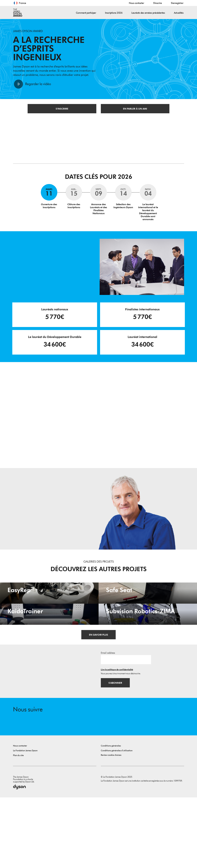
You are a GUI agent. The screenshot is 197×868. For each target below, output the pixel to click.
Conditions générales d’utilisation (117, 821)
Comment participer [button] (86, 13)
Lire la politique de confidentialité (117, 740)
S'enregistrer (177, 3)
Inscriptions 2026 (114, 13)
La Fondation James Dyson (25, 821)
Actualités (179, 13)
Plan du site (18, 826)
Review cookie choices (111, 826)
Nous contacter (136, 3)
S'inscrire (158, 3)
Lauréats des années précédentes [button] (148, 13)
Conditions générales (111, 816)
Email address (108, 723)
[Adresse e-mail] (126, 730)
